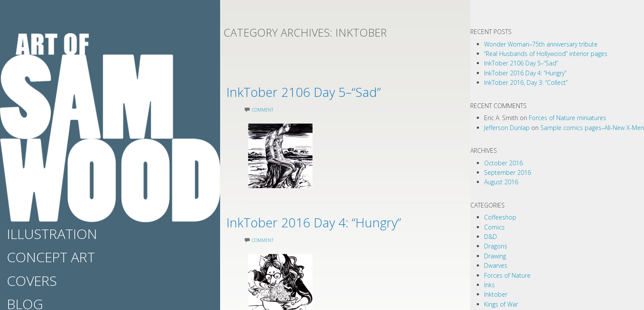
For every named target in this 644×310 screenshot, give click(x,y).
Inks (489, 285)
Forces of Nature (507, 275)
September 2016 (508, 172)
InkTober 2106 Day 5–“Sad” (331, 90)
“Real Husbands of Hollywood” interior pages (546, 54)
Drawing (495, 256)
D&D (491, 237)
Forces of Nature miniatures (567, 118)
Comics (494, 227)
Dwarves (496, 265)
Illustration (52, 234)
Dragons (496, 246)
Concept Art (51, 257)
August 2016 (501, 182)
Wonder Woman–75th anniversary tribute (541, 44)
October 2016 (503, 163)
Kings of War (501, 304)
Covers (32, 281)
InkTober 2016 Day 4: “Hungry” (344, 221)
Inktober (496, 294)
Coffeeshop (500, 217)
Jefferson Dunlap (507, 128)
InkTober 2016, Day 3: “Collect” (526, 82)
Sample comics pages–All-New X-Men (592, 128)
